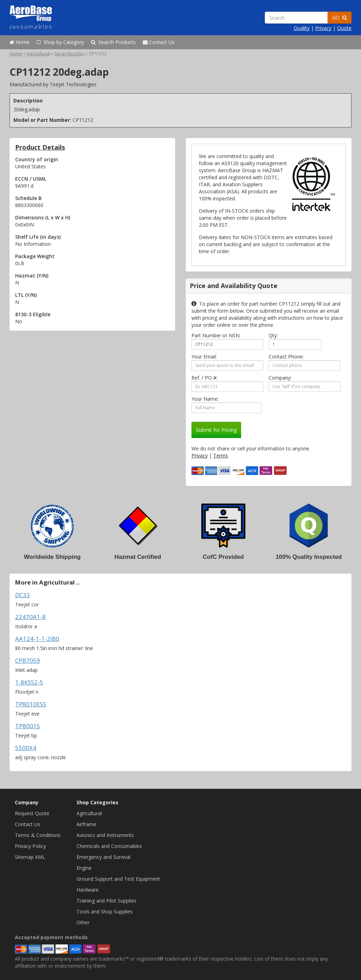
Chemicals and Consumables (109, 846)
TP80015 (28, 726)
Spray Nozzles (69, 54)
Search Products (113, 42)
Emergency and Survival (103, 857)
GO (339, 17)
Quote (344, 28)
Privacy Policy (30, 846)
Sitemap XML (30, 857)
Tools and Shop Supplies (105, 912)
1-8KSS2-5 (29, 682)
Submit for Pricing (216, 430)
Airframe (86, 824)
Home (20, 42)
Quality (302, 28)
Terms (221, 455)
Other (83, 922)
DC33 (23, 595)
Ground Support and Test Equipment (118, 879)
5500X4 (26, 748)
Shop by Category (60, 42)
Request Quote (32, 813)
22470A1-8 (30, 617)
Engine (84, 868)
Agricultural (38, 54)
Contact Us (159, 42)
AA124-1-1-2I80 (37, 639)
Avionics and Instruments (105, 835)
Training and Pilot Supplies (106, 901)
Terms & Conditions (38, 835)
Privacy (323, 28)
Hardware (88, 890)
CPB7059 (28, 660)
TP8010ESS (31, 704)
